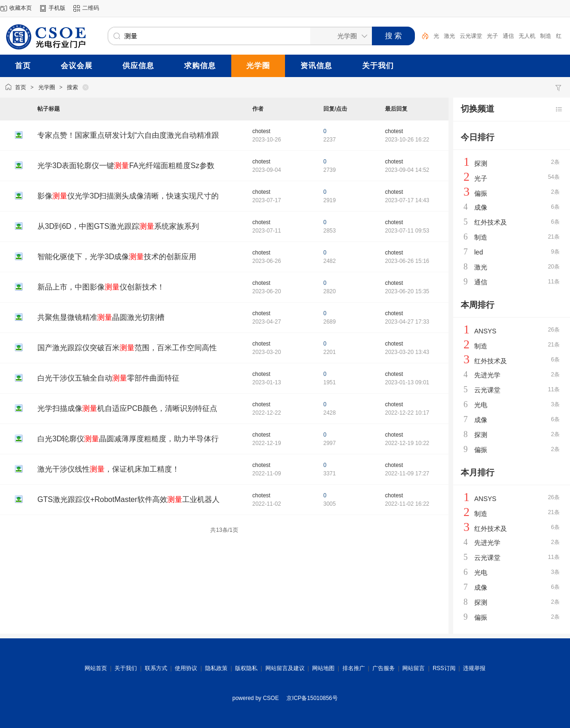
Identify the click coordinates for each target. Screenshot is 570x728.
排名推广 (354, 668)
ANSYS (485, 331)
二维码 (91, 8)
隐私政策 (216, 668)
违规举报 (474, 668)
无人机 (527, 36)
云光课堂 (471, 36)
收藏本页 (21, 8)
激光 (449, 36)
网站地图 (323, 668)
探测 (481, 163)
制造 (546, 36)
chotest (261, 131)
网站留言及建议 (285, 668)
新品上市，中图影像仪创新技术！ (101, 287)
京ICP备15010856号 (312, 698)
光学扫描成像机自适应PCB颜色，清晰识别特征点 (127, 408)
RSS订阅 (444, 668)
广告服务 (384, 668)
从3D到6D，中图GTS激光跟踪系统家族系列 (118, 226)
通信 (508, 36)
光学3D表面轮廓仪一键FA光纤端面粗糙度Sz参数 (126, 166)
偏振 (481, 193)
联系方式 (156, 668)
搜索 (72, 87)
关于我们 (126, 668)
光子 (492, 36)
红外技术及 (491, 222)
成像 (481, 207)
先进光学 (487, 375)
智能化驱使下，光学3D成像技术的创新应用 (117, 257)
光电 (481, 405)
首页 (21, 87)
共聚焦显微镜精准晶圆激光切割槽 (101, 317)
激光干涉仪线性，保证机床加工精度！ (108, 469)
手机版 (57, 8)
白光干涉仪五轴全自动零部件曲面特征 (108, 378)
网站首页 (96, 668)
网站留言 (413, 668)
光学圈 (47, 87)
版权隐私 (246, 668)
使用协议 (186, 668)
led (479, 252)
